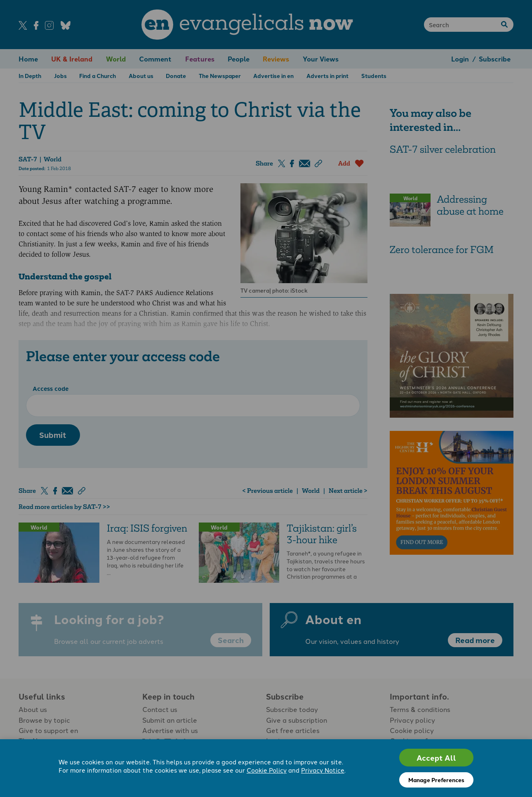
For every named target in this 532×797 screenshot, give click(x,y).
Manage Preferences (436, 780)
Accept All (436, 758)
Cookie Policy (267, 770)
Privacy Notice (323, 770)
